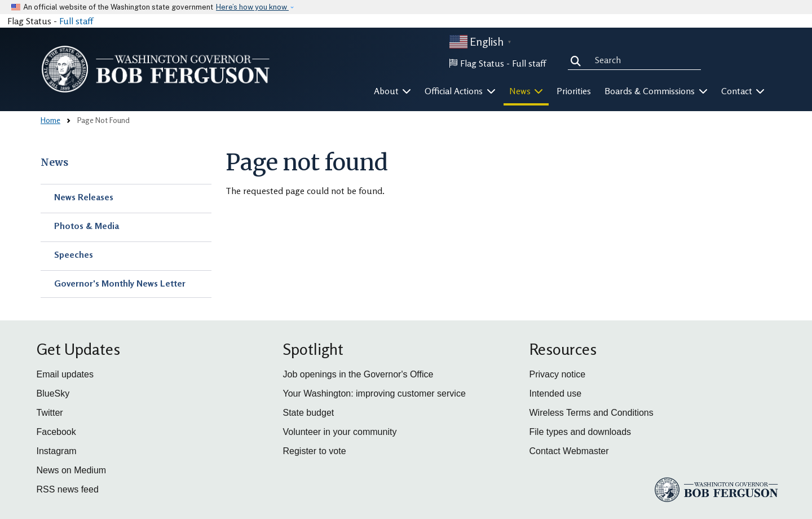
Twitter (50, 413)
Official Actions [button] (460, 91)
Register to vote (315, 451)
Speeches (74, 254)
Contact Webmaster (569, 451)
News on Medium (72, 470)
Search (578, 60)
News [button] (526, 91)
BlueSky (53, 393)
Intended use (556, 393)
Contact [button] (743, 91)
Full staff (76, 21)
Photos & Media (87, 226)
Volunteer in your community (340, 432)
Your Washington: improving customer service (374, 393)
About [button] (393, 91)
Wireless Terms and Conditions (592, 413)
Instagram (57, 451)
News (54, 162)
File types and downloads (581, 432)
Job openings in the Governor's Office (358, 374)
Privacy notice (558, 374)
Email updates (65, 374)
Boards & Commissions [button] (656, 91)
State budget (309, 413)
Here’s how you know (252, 7)
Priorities (574, 91)
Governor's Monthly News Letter (120, 283)
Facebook (56, 432)
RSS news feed (68, 489)
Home (50, 120)
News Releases (84, 197)
